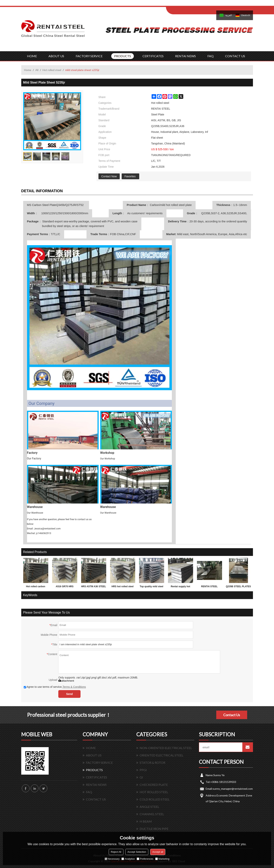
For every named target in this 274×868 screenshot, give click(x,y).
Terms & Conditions (74, 687)
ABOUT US (56, 56)
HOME (32, 56)
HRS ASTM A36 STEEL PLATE (94, 587)
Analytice (128, 859)
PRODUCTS (123, 56)
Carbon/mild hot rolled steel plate (170, 205)
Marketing (162, 859)
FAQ (210, 56)
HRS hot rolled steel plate (122, 587)
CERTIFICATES (153, 56)
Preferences (145, 859)
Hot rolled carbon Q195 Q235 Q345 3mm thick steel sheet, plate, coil (36, 587)
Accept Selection (137, 852)
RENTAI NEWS (185, 56)
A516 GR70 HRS (64, 586)
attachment (66, 681)
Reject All (116, 852)
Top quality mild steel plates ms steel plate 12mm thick (152, 587)
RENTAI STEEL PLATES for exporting (210, 587)
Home (28, 70)
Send (69, 694)
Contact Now (109, 176)
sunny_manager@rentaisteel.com (233, 789)
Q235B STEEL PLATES (238, 586)
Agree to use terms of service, (55, 687)
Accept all (158, 852)
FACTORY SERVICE (89, 56)
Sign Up (198, 4)
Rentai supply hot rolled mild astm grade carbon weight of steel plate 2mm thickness (180, 587)
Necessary (112, 859)
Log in (190, 4)
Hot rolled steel (52, 70)
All (37, 70)
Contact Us (232, 715)
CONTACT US (235, 56)
